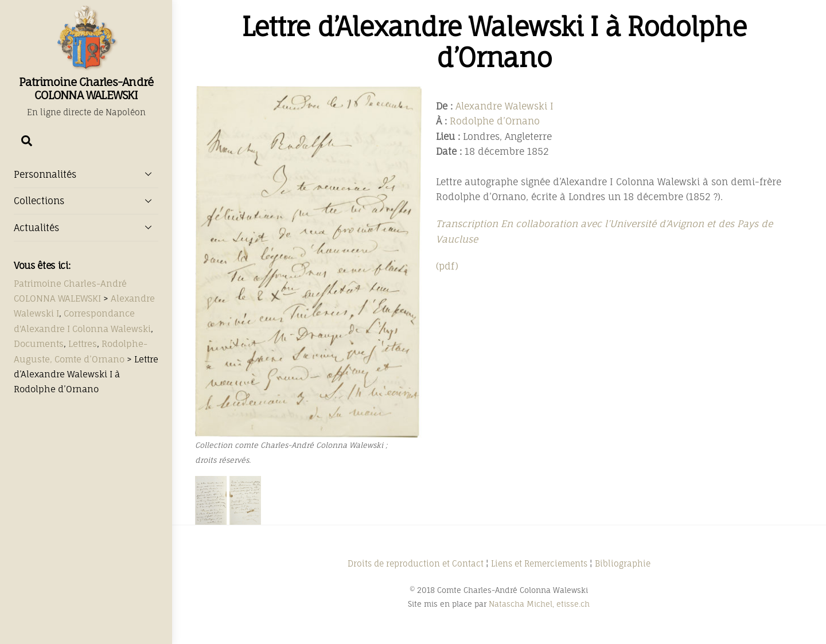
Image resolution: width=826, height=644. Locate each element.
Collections (86, 201)
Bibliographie (623, 563)
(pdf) (447, 266)
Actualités (86, 227)
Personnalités (86, 174)
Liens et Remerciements (539, 563)
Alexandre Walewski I (504, 106)
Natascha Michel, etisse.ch (539, 604)
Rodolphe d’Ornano (495, 121)
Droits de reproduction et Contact (416, 563)
